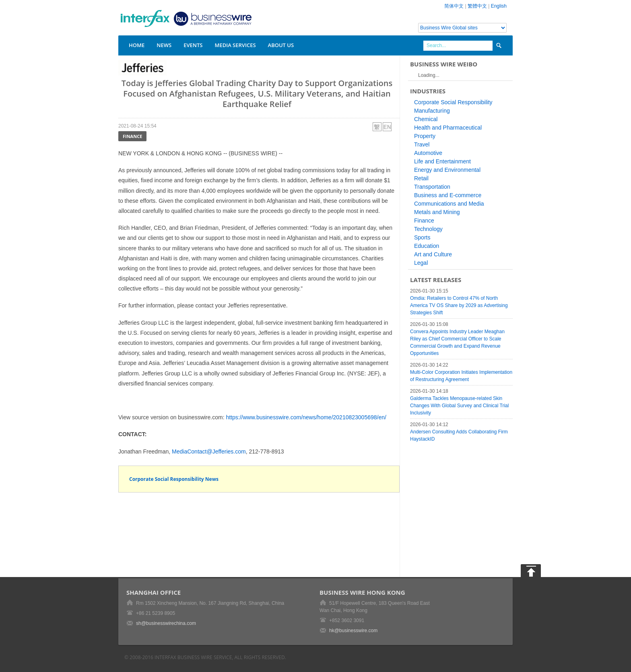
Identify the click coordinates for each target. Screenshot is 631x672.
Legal (421, 263)
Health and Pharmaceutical (448, 128)
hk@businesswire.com (353, 631)
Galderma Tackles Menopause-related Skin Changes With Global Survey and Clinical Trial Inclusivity (459, 406)
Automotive (428, 153)
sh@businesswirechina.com (166, 623)
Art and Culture (433, 254)
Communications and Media (449, 204)
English (499, 6)
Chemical (426, 119)
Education (427, 246)
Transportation (432, 187)
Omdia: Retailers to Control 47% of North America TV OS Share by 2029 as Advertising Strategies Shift (459, 305)
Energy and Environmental (447, 170)
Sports (422, 237)
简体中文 (454, 6)
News (164, 45)
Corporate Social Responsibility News (174, 479)
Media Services (235, 45)
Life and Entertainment (442, 161)
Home (137, 45)
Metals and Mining (437, 212)
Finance (132, 136)
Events (193, 45)
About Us (281, 45)
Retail (421, 178)
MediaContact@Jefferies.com (209, 451)
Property (425, 136)
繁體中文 (477, 6)
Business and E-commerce (448, 195)
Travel (422, 144)
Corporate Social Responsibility (453, 102)
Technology (428, 229)
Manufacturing (432, 111)
